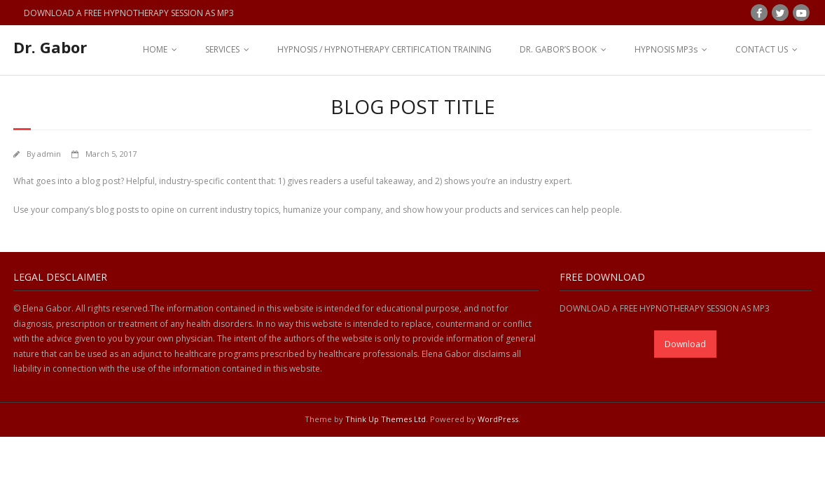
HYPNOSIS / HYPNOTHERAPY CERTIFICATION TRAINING (384, 49)
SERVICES (222, 49)
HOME (155, 49)
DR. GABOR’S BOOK (558, 49)
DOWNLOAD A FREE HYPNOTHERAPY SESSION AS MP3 (129, 13)
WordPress (498, 419)
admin (49, 154)
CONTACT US (762, 49)
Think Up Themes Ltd (386, 419)
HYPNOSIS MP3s (666, 49)
